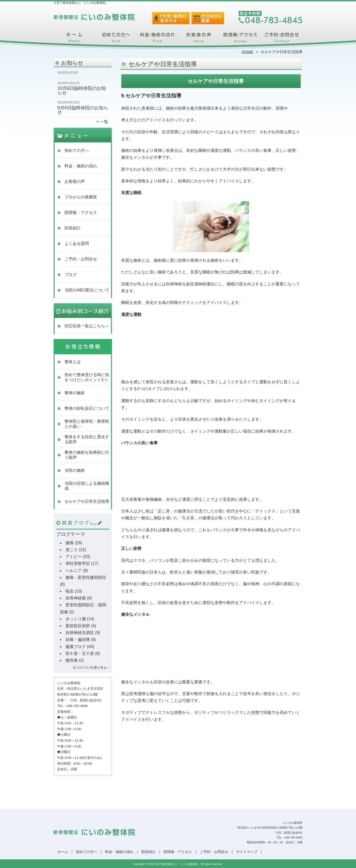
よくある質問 (77, 244)
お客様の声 (199, 40)
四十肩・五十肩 (80, 653)
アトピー (74, 557)
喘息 (70, 591)
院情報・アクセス (240, 40)
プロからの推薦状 (81, 197)
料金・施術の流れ (157, 40)
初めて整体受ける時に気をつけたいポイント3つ (87, 377)
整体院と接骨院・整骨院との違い (87, 424)
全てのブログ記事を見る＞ (91, 668)
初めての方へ (116, 40)
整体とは (73, 362)
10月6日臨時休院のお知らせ (82, 91)
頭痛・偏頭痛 (78, 639)
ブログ (71, 275)
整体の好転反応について (87, 408)
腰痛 (70, 543)
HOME (248, 52)
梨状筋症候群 (78, 626)
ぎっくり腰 (76, 619)
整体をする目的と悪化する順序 (87, 439)
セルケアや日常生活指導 (87, 501)
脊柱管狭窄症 (78, 563)
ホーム (74, 40)
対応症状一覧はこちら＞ (87, 326)
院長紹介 (73, 228)
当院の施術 (75, 470)
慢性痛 (72, 660)
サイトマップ (247, 852)
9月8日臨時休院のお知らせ (83, 110)
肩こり (72, 550)
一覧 (104, 122)
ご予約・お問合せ (282, 40)
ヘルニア (74, 571)
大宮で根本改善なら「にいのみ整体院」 (177, 864)
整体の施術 (75, 393)
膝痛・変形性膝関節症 (86, 577)
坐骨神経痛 (76, 598)
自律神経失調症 (80, 633)
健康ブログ (76, 647)
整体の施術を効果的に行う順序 (87, 455)
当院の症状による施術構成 (87, 486)
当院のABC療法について (87, 290)
